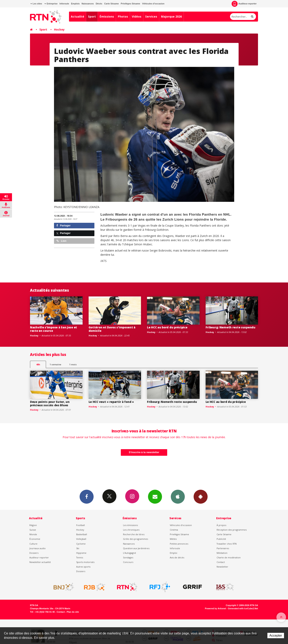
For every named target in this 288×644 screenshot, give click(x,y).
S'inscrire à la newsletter (144, 452)
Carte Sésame (111, 4)
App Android (201, 496)
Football (80, 525)
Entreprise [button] (51, 4)
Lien (61, 241)
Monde (33, 534)
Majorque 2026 (171, 16)
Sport (92, 16)
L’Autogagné (129, 553)
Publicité (221, 539)
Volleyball (81, 539)
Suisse (33, 530)
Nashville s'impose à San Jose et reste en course (53, 329)
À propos (221, 525)
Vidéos (137, 16)
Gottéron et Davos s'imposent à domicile (112, 329)
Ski (78, 548)
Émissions (107, 16)
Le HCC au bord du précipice (167, 327)
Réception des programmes (232, 530)
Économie (35, 539)
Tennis (80, 557)
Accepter (276, 636)
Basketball (82, 534)
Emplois (75, 4)
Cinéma (174, 530)
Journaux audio (37, 548)
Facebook (87, 496)
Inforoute (64, 4)
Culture (33, 544)
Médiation (222, 553)
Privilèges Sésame (130, 4)
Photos (123, 16)
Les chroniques (131, 530)
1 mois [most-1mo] (73, 364)
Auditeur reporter (39, 557)
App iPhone (178, 496)
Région (33, 525)
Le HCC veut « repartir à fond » (111, 402)
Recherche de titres (134, 534)
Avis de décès (177, 557)
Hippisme (81, 553)
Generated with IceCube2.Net (243, 608)
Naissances (88, 4)
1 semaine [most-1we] (55, 364)
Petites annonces (179, 544)
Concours (128, 562)
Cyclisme (81, 544)
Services (151, 16)
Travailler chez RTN (227, 544)
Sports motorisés (85, 562)
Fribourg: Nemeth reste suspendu (230, 327)
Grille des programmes (135, 539)
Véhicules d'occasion (153, 4)
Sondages (128, 557)
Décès (99, 4)
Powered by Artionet (215, 608)
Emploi (173, 553)
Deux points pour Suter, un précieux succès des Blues (50, 403)
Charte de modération (229, 557)
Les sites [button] (36, 4)
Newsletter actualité (40, 562)
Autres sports (83, 567)
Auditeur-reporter (244, 4)
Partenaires (223, 548)
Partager (63, 225)
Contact (221, 562)
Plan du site (73, 612)
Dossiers (34, 553)
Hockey (59, 29)
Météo (173, 539)
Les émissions (130, 525)
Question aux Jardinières (136, 548)
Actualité (77, 16)
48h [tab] (38, 364)
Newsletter (222, 567)
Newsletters (155, 496)
